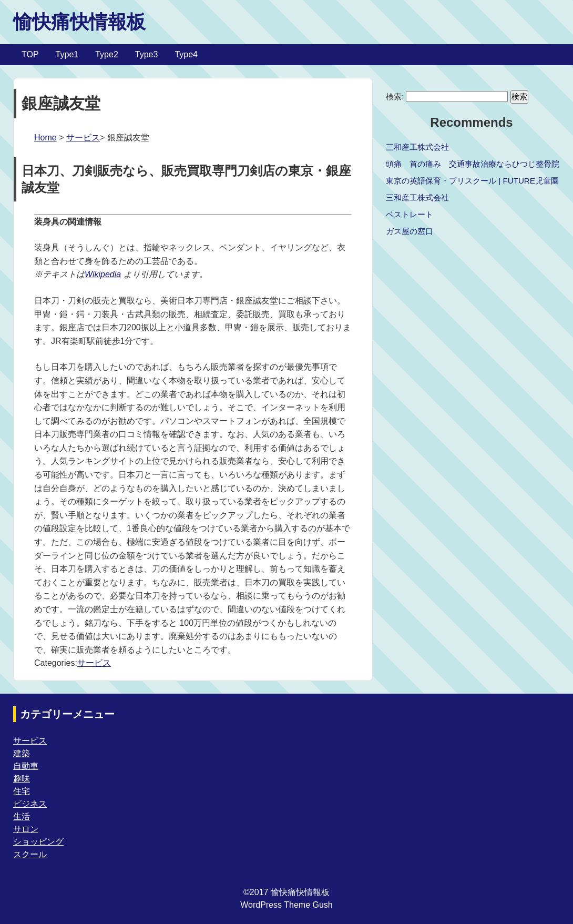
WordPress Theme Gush (286, 905)
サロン (26, 829)
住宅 (22, 791)
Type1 (67, 54)
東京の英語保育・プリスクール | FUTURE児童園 (472, 181)
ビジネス (30, 804)
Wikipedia (103, 274)
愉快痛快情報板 (79, 22)
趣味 (22, 779)
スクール (30, 854)
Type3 (147, 54)
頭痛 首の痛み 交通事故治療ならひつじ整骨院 (473, 164)
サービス (83, 138)
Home (45, 138)
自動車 (26, 766)
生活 (22, 816)
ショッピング (38, 842)
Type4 (186, 54)
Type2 (107, 54)
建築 (22, 753)
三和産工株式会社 (417, 147)
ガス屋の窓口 (410, 231)
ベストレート (410, 214)
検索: (395, 97)
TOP (30, 54)
